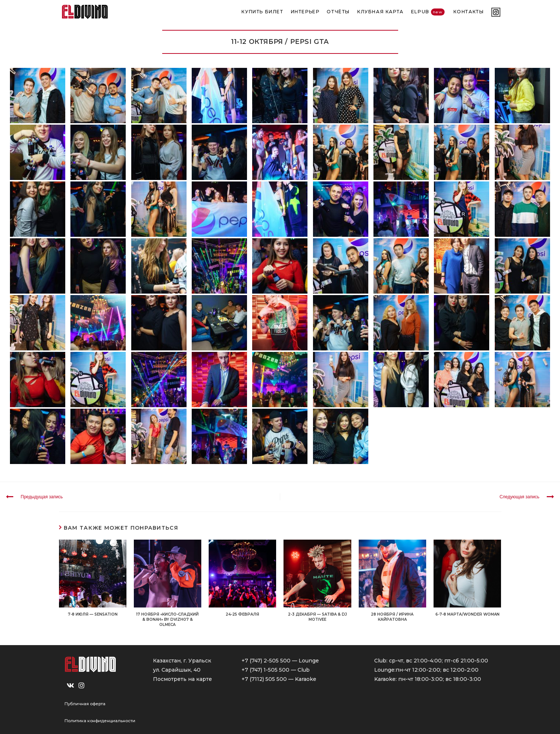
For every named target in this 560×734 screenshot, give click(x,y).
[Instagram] (81, 686)
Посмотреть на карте (182, 679)
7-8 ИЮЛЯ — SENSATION (93, 614)
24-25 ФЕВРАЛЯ (242, 614)
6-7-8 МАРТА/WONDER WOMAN (467, 614)
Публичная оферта (85, 704)
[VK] (70, 686)
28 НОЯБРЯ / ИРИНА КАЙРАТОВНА (392, 617)
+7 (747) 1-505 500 (265, 670)
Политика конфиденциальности (100, 721)
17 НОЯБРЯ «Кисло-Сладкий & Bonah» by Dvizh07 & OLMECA (167, 619)
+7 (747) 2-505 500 (266, 661)
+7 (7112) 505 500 (264, 679)
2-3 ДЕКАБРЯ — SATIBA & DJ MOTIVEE (317, 617)
